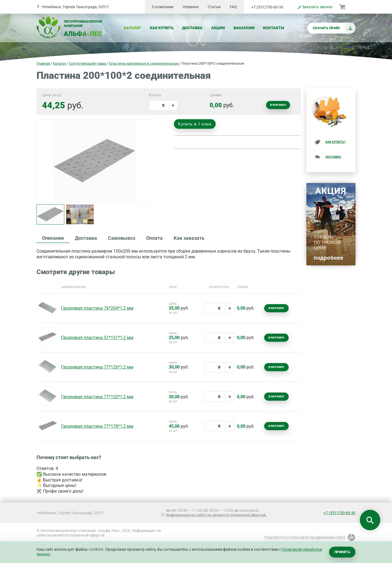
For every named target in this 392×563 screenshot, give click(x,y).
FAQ (233, 7)
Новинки (191, 7)
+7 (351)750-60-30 (267, 7)
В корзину (278, 105)
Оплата (154, 238)
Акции (218, 28)
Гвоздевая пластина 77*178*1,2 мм (97, 426)
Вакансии (244, 28)
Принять (342, 552)
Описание (53, 238)
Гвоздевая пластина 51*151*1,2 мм (97, 338)
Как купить (162, 28)
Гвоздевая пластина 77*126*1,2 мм (97, 367)
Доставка (192, 28)
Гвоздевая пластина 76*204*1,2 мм (97, 308)
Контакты (274, 28)
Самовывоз (122, 238)
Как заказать (189, 238)
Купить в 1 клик (195, 124)
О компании (163, 7)
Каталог (132, 28)
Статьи (214, 7)
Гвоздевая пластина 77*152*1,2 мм (97, 397)
